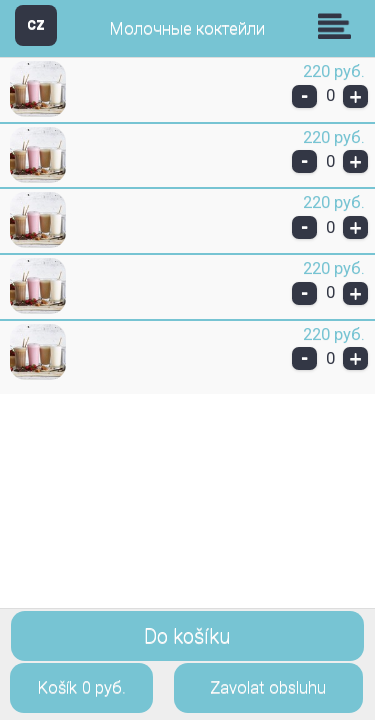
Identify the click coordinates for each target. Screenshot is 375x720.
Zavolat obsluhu (268, 687)
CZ (36, 24)
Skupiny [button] (339, 26)
